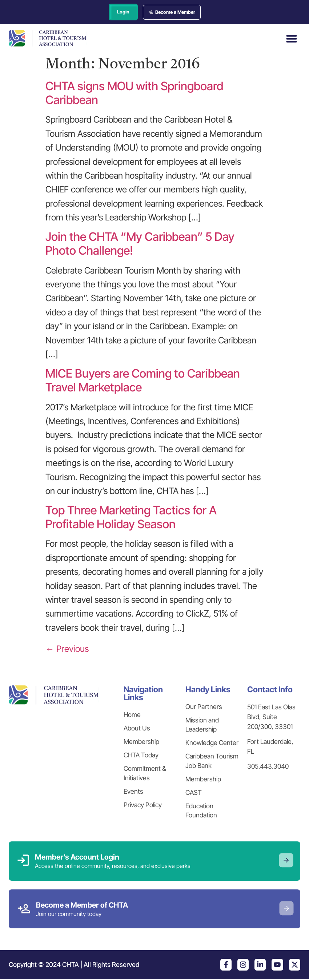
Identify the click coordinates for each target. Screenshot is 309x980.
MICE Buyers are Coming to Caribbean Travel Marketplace (143, 381)
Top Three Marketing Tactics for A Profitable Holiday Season (131, 517)
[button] (292, 39)
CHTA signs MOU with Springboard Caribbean (134, 93)
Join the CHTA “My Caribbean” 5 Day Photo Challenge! (140, 244)
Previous (67, 650)
